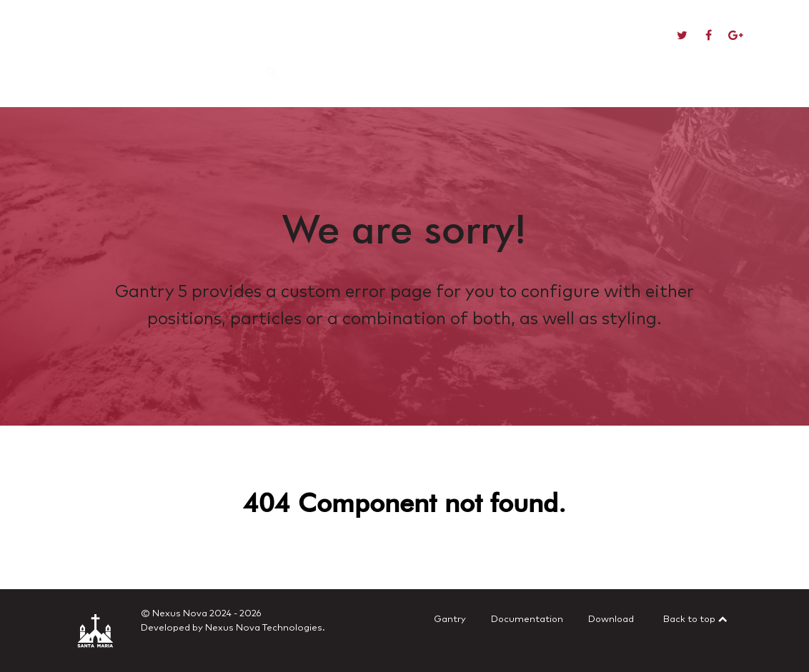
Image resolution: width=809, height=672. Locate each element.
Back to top (696, 620)
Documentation (527, 620)
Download (611, 620)
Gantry (450, 620)
